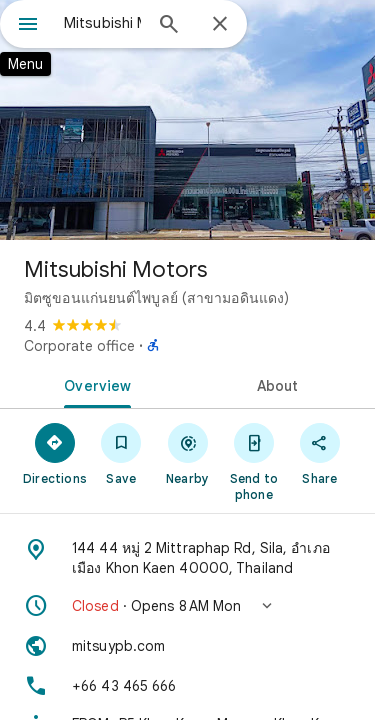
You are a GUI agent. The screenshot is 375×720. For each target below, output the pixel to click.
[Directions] (55, 453)
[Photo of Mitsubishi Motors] (187, 120)
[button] (187, 606)
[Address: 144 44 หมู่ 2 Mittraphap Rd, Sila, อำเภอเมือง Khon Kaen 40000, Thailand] (187, 558)
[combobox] (102, 23)
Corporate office (79, 346)
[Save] (121, 453)
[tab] (94, 384)
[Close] (220, 25)
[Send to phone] (254, 461)
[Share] (320, 453)
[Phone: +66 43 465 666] (187, 686)
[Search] (169, 26)
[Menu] (28, 26)
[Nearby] (187, 453)
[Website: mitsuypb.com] (187, 646)
